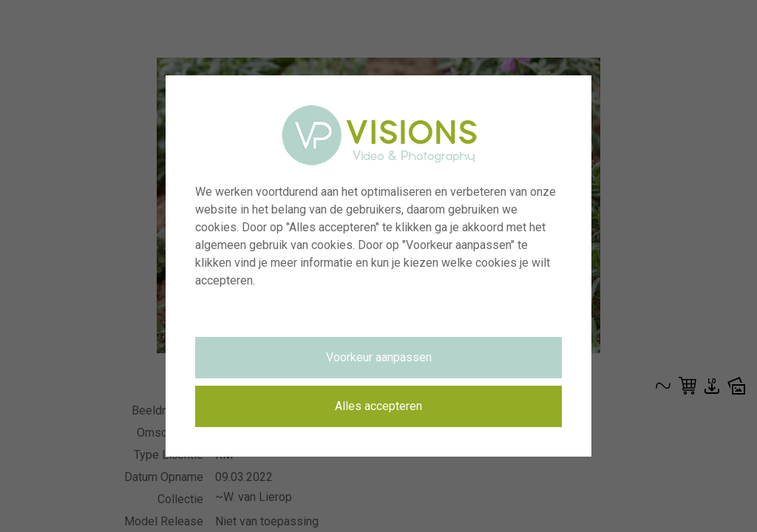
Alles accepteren (378, 406)
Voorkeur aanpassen (379, 357)
